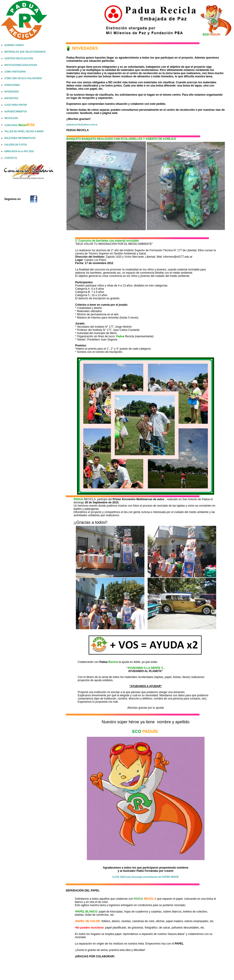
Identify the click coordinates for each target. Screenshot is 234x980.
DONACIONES (12, 85)
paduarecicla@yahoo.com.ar (82, 125)
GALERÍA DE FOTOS (16, 145)
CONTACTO (11, 158)
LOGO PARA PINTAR (16, 105)
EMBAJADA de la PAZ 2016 (19, 151)
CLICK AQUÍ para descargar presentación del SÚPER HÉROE (146, 877)
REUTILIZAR (11, 118)
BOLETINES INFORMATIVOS (20, 138)
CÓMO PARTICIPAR (15, 72)
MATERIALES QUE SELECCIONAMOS (25, 52)
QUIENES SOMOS (14, 45)
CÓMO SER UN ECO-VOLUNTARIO (23, 78)
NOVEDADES (12, 92)
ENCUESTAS (11, 98)
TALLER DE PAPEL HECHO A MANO (24, 131)
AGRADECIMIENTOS (16, 112)
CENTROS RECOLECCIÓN (19, 58)
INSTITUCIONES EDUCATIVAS (21, 65)
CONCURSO (20, 125)
